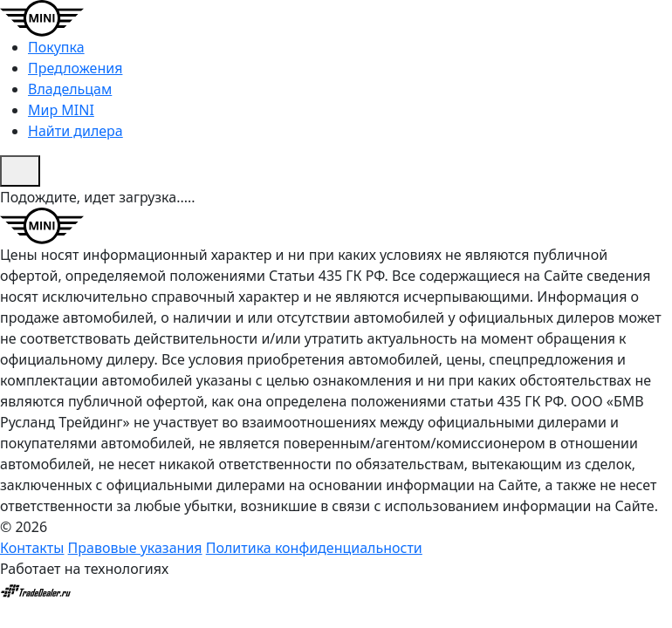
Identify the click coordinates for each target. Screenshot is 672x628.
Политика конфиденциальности (314, 548)
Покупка (56, 47)
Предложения (75, 68)
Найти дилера (75, 131)
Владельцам (70, 89)
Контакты (32, 548)
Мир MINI (61, 110)
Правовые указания (135, 548)
